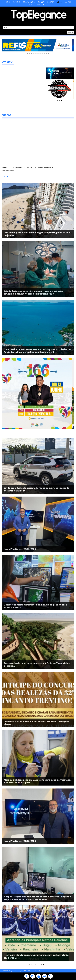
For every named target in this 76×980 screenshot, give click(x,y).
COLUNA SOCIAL (29, 2)
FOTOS (31, 4)
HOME (8, 2)
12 (49, 53)
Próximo (46, 965)
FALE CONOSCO (43, 4)
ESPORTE (41, 2)
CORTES (68, 2)
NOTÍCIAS (17, 2)
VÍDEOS (60, 2)
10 (45, 53)
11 (47, 53)
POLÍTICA (51, 2)
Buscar (71, 32)
